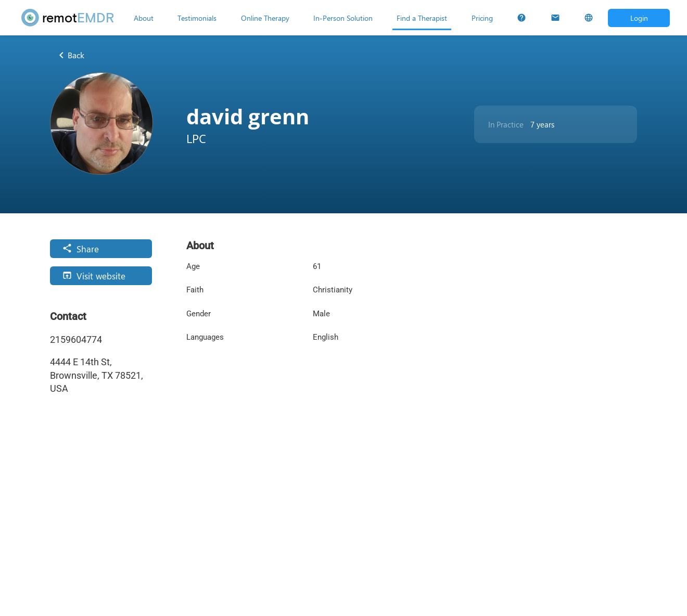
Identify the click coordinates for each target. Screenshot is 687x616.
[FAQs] (521, 18)
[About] (144, 18)
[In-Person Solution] (343, 18)
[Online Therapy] (265, 18)
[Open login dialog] (639, 18)
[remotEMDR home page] (68, 18)
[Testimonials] (197, 18)
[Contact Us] (555, 18)
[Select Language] (589, 18)
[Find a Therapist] (422, 18)
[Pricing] (482, 18)
